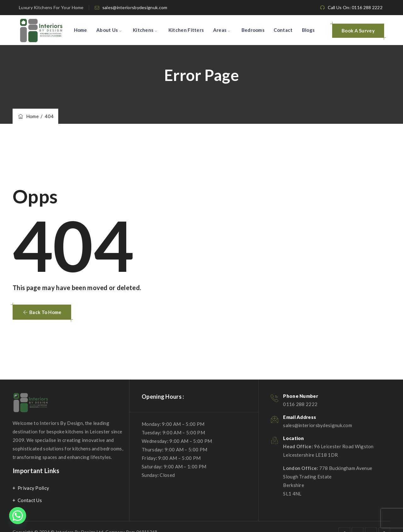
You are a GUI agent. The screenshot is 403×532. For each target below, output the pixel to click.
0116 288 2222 (300, 404)
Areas (220, 30)
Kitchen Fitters (186, 30)
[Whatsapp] (18, 516)
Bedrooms (253, 30)
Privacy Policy (33, 488)
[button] (42, 312)
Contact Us (30, 500)
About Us (107, 30)
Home (81, 30)
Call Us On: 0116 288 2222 (355, 7)
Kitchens (143, 30)
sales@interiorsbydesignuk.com (135, 7)
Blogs (308, 30)
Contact (283, 30)
